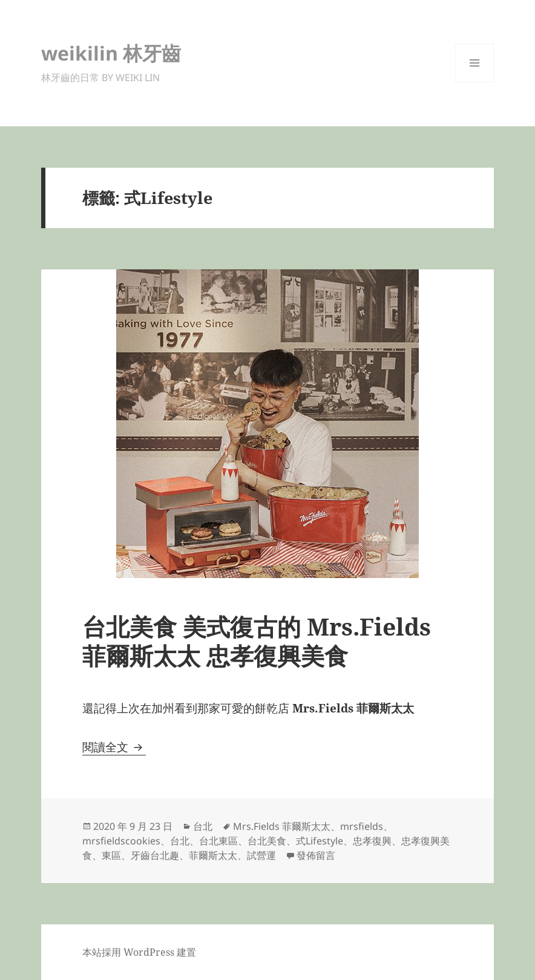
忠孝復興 (372, 841)
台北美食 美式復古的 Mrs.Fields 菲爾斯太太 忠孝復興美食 (257, 641)
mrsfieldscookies (121, 841)
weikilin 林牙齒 (111, 53)
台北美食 (267, 841)
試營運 (261, 855)
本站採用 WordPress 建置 (139, 952)
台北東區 (218, 841)
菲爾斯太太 (213, 855)
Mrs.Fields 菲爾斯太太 (282, 826)
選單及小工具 (474, 82)
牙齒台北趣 (155, 855)
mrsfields (362, 826)
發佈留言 (316, 855)
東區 (111, 855)
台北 (203, 826)
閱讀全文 (114, 747)
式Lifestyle (320, 841)
